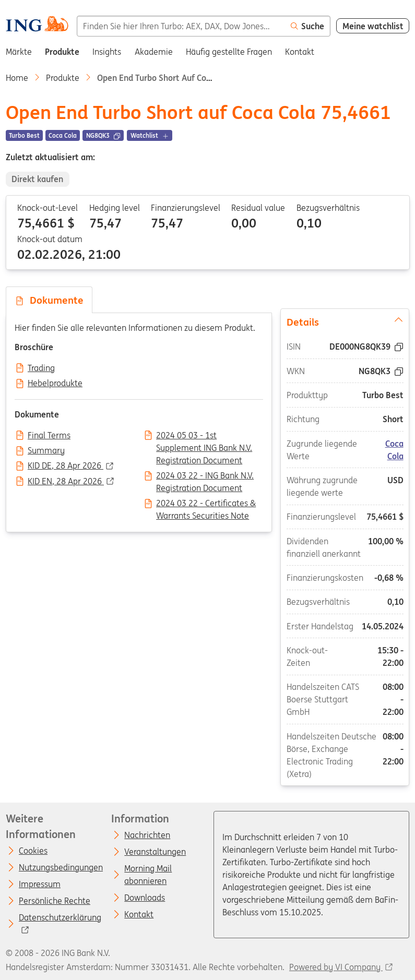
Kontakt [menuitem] (300, 52)
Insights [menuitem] (107, 52)
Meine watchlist (373, 26)
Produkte (63, 78)
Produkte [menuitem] (62, 52)
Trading (41, 368)
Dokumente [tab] (49, 300)
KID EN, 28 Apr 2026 (66, 482)
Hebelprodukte (55, 384)
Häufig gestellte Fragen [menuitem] (229, 52)
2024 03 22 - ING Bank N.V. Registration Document (205, 476)
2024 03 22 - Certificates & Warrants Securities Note (206, 504)
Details (345, 321)
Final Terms (49, 436)
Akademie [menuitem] (154, 52)
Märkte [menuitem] (19, 52)
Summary (46, 451)
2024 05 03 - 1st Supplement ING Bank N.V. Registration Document (204, 436)
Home (17, 78)
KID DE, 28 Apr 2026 (66, 466)
